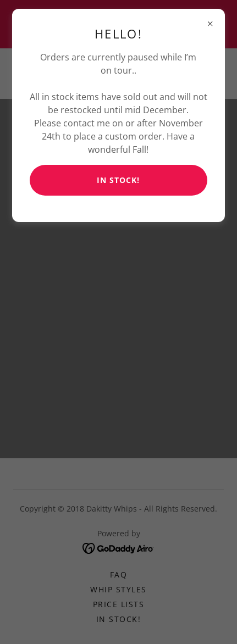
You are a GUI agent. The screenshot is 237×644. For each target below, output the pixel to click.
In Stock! (118, 180)
